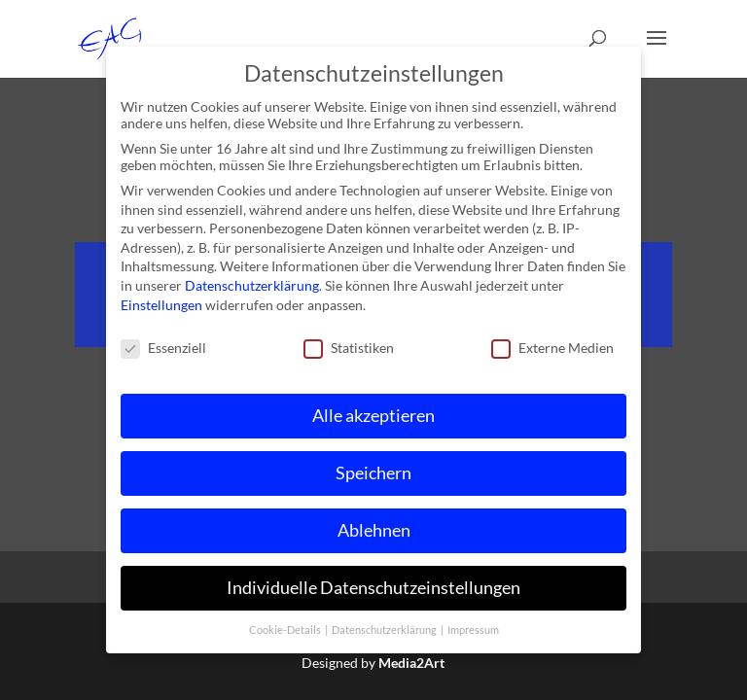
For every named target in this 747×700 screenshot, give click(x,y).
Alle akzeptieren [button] (373, 416)
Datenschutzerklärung (252, 285)
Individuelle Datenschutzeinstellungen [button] (373, 588)
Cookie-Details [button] (286, 629)
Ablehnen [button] (374, 530)
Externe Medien (552, 348)
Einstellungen (161, 304)
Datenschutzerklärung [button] (385, 629)
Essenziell (163, 348)
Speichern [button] (373, 473)
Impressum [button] (473, 629)
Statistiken (349, 348)
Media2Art (411, 663)
